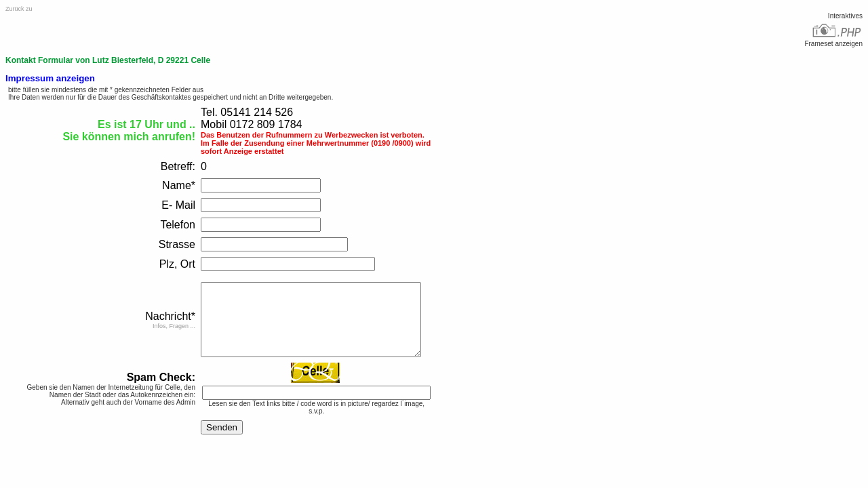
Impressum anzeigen (50, 78)
